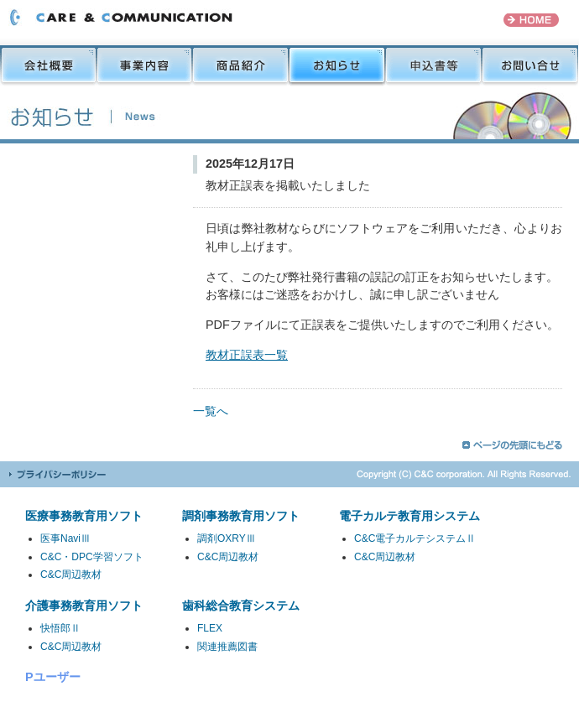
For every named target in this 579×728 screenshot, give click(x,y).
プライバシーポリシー (57, 474)
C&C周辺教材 (71, 575)
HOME (531, 20)
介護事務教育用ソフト (84, 606)
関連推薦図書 (227, 647)
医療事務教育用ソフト (84, 516)
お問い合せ (530, 66)
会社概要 (48, 66)
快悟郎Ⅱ (60, 628)
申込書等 (433, 66)
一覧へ (211, 411)
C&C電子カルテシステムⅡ (415, 538)
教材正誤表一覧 (247, 355)
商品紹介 (240, 66)
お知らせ (337, 66)
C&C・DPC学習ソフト (92, 557)
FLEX (210, 628)
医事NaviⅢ (65, 538)
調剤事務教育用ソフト (241, 516)
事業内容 (144, 66)
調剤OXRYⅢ (227, 538)
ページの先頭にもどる (512, 445)
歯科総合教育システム (241, 606)
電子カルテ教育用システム (409, 516)
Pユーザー (53, 677)
